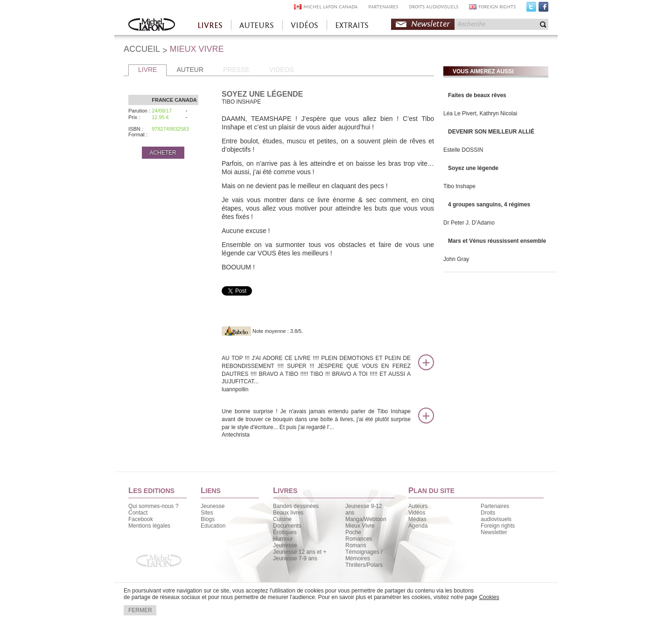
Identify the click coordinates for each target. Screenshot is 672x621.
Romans (356, 545)
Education (213, 526)
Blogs (208, 519)
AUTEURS (257, 25)
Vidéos (417, 513)
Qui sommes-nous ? (153, 506)
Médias (417, 519)
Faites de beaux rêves (477, 95)
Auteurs (418, 506)
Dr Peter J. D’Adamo (469, 223)
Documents (287, 526)
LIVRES (210, 25)
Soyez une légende (473, 168)
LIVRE (147, 70)
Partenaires (495, 506)
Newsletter (430, 24)
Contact (138, 513)
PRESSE (236, 70)
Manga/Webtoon (366, 519)
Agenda (418, 526)
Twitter (531, 9)
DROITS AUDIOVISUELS (434, 7)
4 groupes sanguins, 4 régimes (489, 205)
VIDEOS (282, 70)
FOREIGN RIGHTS (497, 7)
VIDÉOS (304, 25)
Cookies (489, 597)
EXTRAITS (352, 25)
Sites (207, 513)
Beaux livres (288, 513)
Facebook (543, 9)
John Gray (456, 259)
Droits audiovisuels (496, 516)
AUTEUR (190, 70)
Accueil (152, 25)
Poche (353, 532)
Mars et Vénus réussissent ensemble (497, 241)
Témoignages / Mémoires (364, 555)
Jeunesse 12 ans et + (300, 552)
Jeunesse (213, 506)
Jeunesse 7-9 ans (295, 558)
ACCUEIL (142, 49)
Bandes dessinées (296, 506)
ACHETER (163, 153)
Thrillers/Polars (364, 565)
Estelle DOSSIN (463, 150)
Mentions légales (149, 526)
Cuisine (282, 519)
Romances (359, 539)
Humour (283, 539)
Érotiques (285, 532)
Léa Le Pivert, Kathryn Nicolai (480, 113)
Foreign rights (498, 526)
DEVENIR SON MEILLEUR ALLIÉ (491, 132)
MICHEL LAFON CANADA (330, 7)
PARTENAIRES (383, 7)
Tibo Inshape (459, 186)
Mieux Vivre (360, 526)
